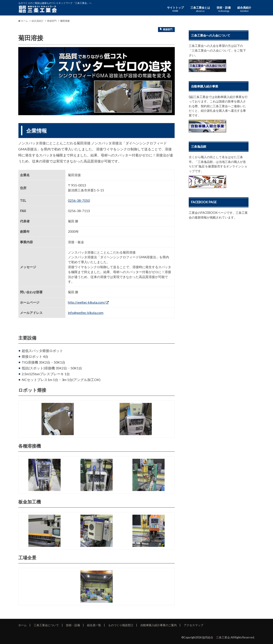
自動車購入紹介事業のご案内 (159, 625)
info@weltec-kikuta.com (86, 313)
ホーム (22, 625)
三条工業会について (46, 625)
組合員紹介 (244, 9)
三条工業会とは (200, 9)
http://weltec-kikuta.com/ (87, 302)
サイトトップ (175, 9)
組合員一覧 (94, 625)
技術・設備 (224, 9)
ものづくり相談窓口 (121, 625)
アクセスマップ (194, 625)
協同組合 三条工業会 (216, 637)
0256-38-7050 (79, 200)
